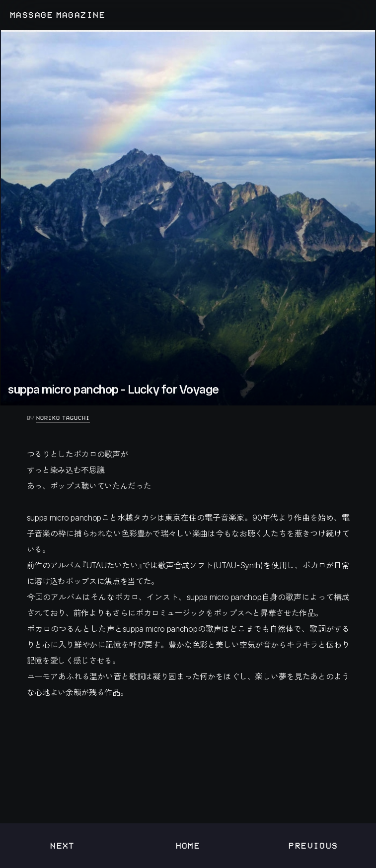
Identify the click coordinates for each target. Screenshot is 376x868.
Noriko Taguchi (63, 418)
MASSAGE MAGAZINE (58, 15)
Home (188, 845)
